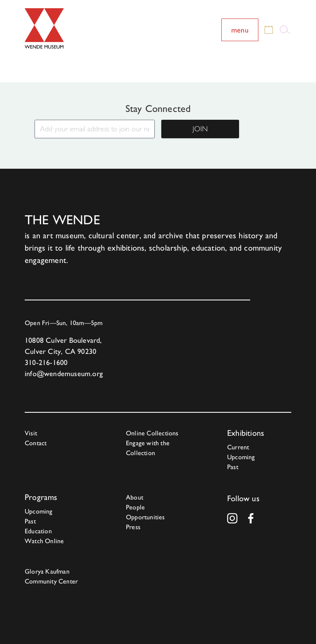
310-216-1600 (46, 362)
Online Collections (152, 433)
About (135, 497)
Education (38, 531)
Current (238, 447)
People (135, 507)
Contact (36, 443)
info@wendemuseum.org (64, 373)
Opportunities (145, 517)
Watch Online (44, 541)
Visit (31, 433)
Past (233, 467)
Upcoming (241, 457)
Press (133, 527)
